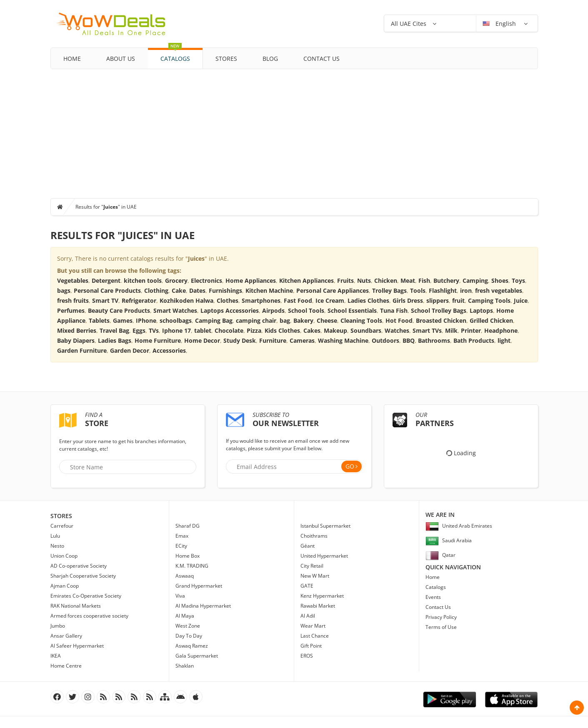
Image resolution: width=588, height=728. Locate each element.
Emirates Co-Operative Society (86, 596)
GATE (307, 586)
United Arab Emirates (459, 526)
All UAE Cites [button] (409, 24)
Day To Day (189, 636)
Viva (180, 596)
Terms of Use (441, 627)
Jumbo (58, 626)
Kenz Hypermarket (322, 596)
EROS (307, 656)
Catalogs (175, 55)
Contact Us (322, 59)
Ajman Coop (65, 586)
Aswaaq (185, 576)
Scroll (577, 708)
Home (72, 59)
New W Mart (315, 576)
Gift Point (311, 646)
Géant (308, 546)
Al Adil (308, 616)
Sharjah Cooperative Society (83, 576)
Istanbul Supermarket (325, 526)
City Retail (312, 566)
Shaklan (185, 666)
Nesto (57, 546)
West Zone (188, 626)
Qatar (440, 555)
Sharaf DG (188, 526)
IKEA (56, 656)
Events (433, 597)
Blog (270, 59)
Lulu (55, 536)
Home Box (188, 556)
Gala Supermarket (197, 656)
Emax (182, 536)
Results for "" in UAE (106, 207)
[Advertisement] (294, 132)
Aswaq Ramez (192, 646)
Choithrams (314, 536)
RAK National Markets (76, 606)
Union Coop (64, 556)
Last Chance (315, 636)
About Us (121, 59)
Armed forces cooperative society (89, 616)
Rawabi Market (318, 606)
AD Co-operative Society (79, 566)
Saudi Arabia (449, 540)
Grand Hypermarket (199, 586)
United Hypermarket (324, 556)
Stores (226, 59)
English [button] (500, 24)
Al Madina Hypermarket (203, 606)
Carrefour (62, 526)
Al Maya (185, 616)
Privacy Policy (441, 617)
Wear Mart (313, 626)
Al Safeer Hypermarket (77, 646)
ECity (181, 546)
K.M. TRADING (192, 566)
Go (350, 466)
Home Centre (66, 666)
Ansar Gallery (66, 636)
